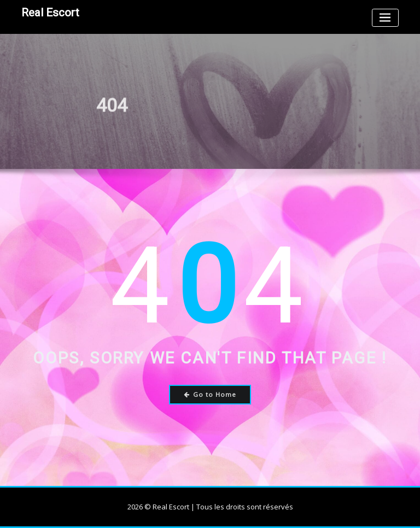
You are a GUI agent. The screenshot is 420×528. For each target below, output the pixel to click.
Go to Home (210, 394)
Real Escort (50, 13)
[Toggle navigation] (385, 18)
